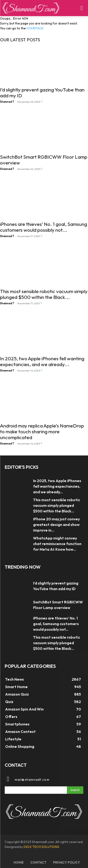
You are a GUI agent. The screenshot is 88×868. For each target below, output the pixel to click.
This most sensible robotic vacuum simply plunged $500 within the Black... (44, 294)
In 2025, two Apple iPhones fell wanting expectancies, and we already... (42, 361)
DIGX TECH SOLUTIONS (41, 847)
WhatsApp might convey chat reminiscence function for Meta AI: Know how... (57, 544)
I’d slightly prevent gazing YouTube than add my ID (42, 93)
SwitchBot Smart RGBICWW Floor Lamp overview (44, 160)
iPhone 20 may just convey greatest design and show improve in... (56, 525)
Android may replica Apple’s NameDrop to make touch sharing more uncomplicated (42, 431)
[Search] (75, 790)
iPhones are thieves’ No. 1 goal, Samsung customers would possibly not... (44, 227)
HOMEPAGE (35, 28)
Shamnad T (7, 102)
